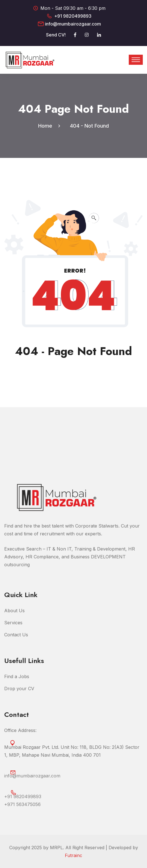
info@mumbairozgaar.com (73, 24)
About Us (14, 611)
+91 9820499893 (73, 16)
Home (47, 126)
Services (13, 623)
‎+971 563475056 (22, 804)
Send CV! (56, 35)
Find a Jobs (17, 676)
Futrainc (73, 855)
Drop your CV (19, 689)
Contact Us (16, 635)
